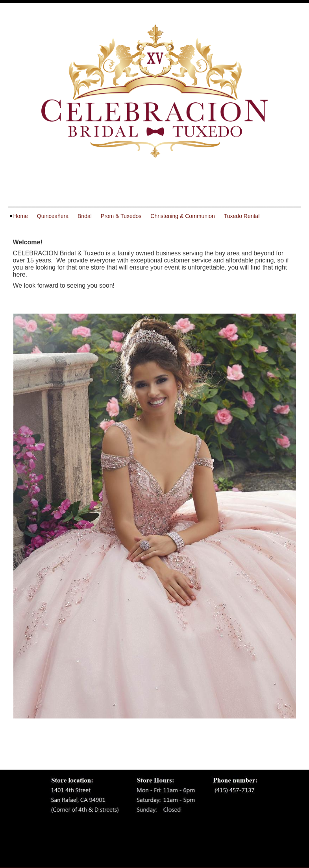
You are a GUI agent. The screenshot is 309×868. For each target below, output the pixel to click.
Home (21, 216)
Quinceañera (53, 216)
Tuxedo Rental (242, 216)
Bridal (85, 216)
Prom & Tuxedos (121, 216)
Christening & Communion (182, 216)
